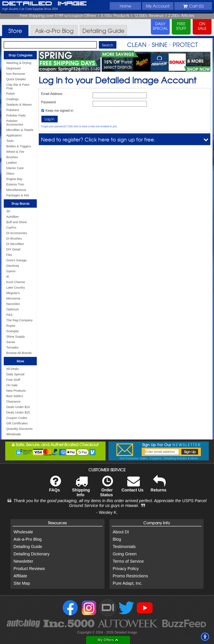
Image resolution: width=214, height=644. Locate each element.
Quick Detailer (16, 79)
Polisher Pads (16, 115)
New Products (16, 391)
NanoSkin (13, 304)
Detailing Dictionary (32, 554)
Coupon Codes (17, 418)
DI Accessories (17, 233)
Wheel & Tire (15, 152)
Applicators (14, 135)
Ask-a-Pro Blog (28, 539)
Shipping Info (81, 489)
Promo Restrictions (130, 576)
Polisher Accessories (15, 123)
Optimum (13, 309)
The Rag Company (19, 320)
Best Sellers (15, 396)
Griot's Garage (16, 260)
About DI (121, 532)
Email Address (52, 94)
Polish (11, 94)
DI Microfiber (15, 244)
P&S (9, 315)
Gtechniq (13, 266)
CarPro (11, 227)
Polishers (13, 110)
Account (158, 6)
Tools (10, 141)
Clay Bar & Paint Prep (18, 86)
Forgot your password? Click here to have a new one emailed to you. (79, 126)
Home (125, 6)
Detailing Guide (28, 547)
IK (8, 277)
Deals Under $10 (18, 407)
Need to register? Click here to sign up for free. (98, 139)
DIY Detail (13, 249)
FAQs (55, 487)
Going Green (125, 554)
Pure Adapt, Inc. (127, 583)
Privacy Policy (126, 569)
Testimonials (124, 547)
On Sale (12, 385)
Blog (117, 539)
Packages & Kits (18, 195)
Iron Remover (16, 74)
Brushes (12, 157)
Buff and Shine (17, 222)
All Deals (12, 369)
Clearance (13, 401)
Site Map (22, 583)
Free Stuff (13, 380)
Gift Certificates (17, 423)
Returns (159, 487)
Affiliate (20, 576)
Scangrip (12, 331)
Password (48, 102)
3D (8, 211)
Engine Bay (14, 179)
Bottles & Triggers (19, 146)
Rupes (11, 326)
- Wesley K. (107, 512)
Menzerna (13, 298)
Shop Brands (20, 203)
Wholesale (14, 434)
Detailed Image (44, 4)
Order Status (106, 489)
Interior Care (15, 168)
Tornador (12, 347)
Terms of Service (128, 561)
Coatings (12, 99)
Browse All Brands (19, 353)
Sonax (11, 342)
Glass (10, 173)
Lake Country (16, 287)
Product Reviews (29, 569)
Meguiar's (13, 293)
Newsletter (23, 561)
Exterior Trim (15, 184)
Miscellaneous (16, 190)
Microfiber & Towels (20, 130)
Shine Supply (15, 336)
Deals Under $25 (18, 412)
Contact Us (132, 487)
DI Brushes (14, 238)
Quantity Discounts (19, 429)
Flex (9, 255)
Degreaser (14, 68)
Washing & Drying (19, 63)
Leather (12, 163)
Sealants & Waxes (19, 104)
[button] (205, 637)
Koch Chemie (16, 282)
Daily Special (15, 374)
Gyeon (11, 271)
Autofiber (13, 217)
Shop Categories (20, 55)
